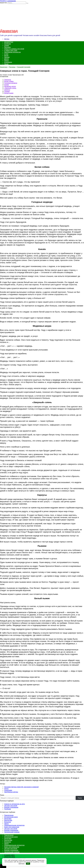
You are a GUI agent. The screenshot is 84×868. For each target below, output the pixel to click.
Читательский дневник (12, 832)
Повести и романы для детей (14, 49)
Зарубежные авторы (11, 792)
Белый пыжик (9, 93)
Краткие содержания (11, 807)
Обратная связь (10, 857)
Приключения (9, 815)
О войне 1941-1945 (11, 50)
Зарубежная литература (12, 52)
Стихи (6, 54)
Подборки (7, 44)
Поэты (6, 789)
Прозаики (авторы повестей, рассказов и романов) (21, 787)
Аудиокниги (8, 62)
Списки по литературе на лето (15, 804)
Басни (6, 55)
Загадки (7, 57)
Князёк (7, 85)
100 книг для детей (11, 806)
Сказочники (8, 790)
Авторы (7, 39)
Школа (6, 59)
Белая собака (9, 81)
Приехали (8, 80)
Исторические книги (11, 817)
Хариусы (7, 90)
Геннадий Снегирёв (24, 67)
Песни (6, 64)
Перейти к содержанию (8, 1)
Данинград (9, 31)
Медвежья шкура (10, 86)
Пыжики (7, 91)
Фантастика (8, 820)
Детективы (8, 819)
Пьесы (6, 60)
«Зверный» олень (10, 88)
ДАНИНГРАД (9, 42)
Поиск (2, 795)
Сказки (7, 45)
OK (28, 864)
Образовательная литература (14, 825)
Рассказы (7, 47)
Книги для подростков (12, 827)
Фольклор (8, 822)
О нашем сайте (9, 855)
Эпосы (6, 824)
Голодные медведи (11, 83)
